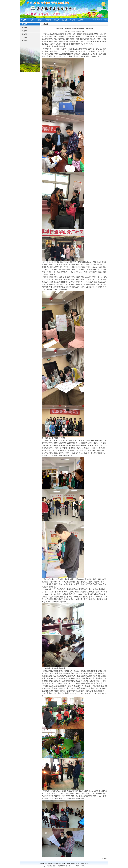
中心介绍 (32, 20)
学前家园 (73, 20)
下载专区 (25, 37)
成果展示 (25, 41)
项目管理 (48, 20)
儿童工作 (81, 20)
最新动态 (25, 28)
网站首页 (24, 20)
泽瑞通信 (83, 866)
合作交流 (65, 20)
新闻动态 (40, 20)
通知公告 (25, 31)
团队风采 (25, 34)
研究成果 (56, 20)
